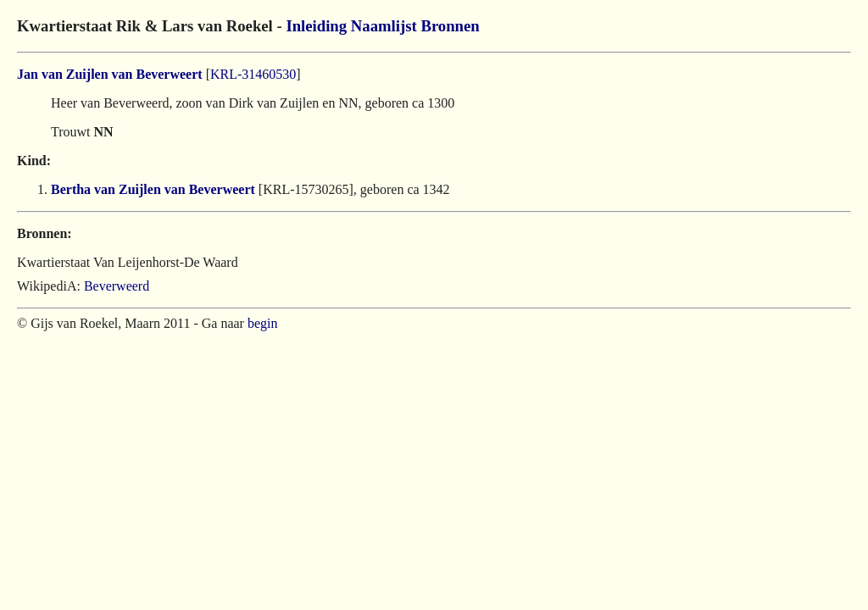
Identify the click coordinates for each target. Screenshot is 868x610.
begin (263, 323)
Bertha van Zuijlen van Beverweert (153, 189)
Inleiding (316, 26)
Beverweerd (117, 286)
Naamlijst (384, 26)
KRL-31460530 (253, 74)
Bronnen (450, 26)
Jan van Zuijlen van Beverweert (110, 74)
